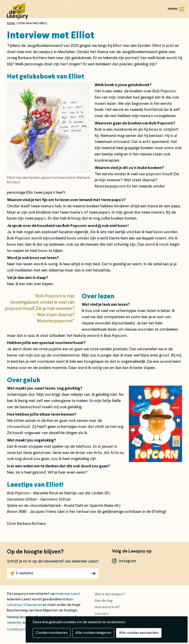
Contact (102, 614)
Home (11, 23)
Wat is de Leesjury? (110, 594)
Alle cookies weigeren (93, 633)
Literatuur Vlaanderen (25, 605)
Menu (182, 11)
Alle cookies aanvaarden (139, 633)
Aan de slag (104, 601)
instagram (128, 561)
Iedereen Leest (68, 594)
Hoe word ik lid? (107, 607)
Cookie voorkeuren (52, 633)
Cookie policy (18, 629)
